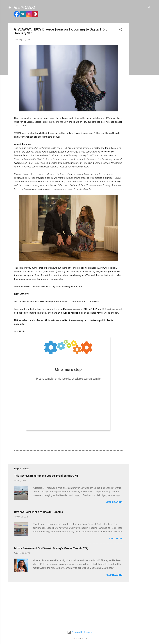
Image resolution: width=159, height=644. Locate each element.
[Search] (149, 7)
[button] (121, 29)
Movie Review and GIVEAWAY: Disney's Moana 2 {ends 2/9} (51, 548)
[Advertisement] (141, 69)
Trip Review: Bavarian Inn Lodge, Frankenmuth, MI (46, 476)
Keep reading (114, 502)
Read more (116, 539)
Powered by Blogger (80, 632)
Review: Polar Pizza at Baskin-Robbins (39, 512)
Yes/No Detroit (24, 7)
